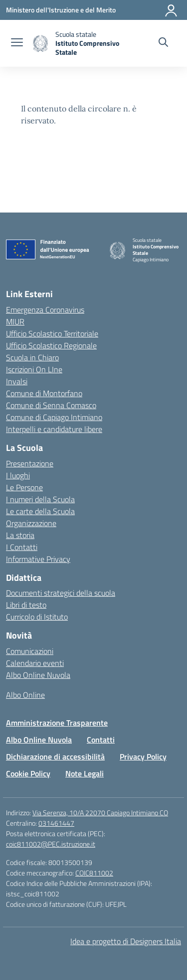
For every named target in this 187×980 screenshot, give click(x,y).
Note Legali (85, 773)
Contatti (101, 740)
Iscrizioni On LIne (34, 369)
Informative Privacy (38, 559)
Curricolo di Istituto (37, 617)
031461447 (56, 823)
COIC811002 (94, 873)
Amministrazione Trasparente (57, 723)
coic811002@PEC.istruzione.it (51, 844)
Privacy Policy (143, 757)
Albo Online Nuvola (38, 675)
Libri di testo (26, 605)
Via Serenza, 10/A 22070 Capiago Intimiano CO (100, 813)
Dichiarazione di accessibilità (55, 757)
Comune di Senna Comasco (51, 405)
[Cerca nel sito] (163, 43)
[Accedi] (172, 10)
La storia (20, 535)
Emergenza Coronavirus (45, 310)
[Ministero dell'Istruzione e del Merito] (61, 10)
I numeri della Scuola (40, 499)
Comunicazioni (30, 651)
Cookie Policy (28, 773)
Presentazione (30, 463)
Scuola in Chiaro (32, 357)
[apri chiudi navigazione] (17, 43)
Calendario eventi (35, 663)
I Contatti (22, 547)
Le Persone (24, 487)
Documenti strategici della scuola (61, 593)
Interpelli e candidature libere (54, 429)
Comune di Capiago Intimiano (54, 417)
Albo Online (25, 695)
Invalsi (17, 381)
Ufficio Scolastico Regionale (51, 345)
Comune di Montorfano (44, 393)
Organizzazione (31, 523)
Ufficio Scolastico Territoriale (52, 333)
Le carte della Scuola (40, 511)
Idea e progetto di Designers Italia (126, 941)
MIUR (15, 322)
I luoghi (18, 475)
